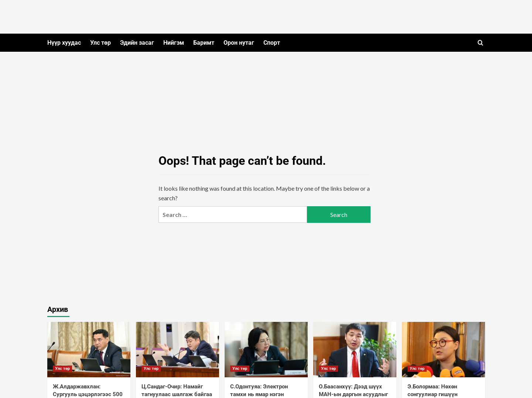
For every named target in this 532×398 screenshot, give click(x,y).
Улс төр (100, 43)
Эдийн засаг (137, 43)
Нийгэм (174, 43)
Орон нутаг (239, 43)
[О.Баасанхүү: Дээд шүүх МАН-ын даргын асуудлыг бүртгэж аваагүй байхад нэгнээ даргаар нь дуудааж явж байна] (355, 350)
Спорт (272, 43)
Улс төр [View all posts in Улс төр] (62, 369)
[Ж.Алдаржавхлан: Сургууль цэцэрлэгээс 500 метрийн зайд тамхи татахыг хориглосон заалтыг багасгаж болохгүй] (89, 350)
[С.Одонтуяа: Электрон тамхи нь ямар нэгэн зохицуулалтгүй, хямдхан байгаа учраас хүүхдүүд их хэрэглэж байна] (266, 350)
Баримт (204, 43)
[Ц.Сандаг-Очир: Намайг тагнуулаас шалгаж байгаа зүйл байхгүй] (178, 350)
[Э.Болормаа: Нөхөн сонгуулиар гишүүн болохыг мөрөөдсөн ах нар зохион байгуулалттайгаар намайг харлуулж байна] (444, 350)
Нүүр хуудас (64, 43)
